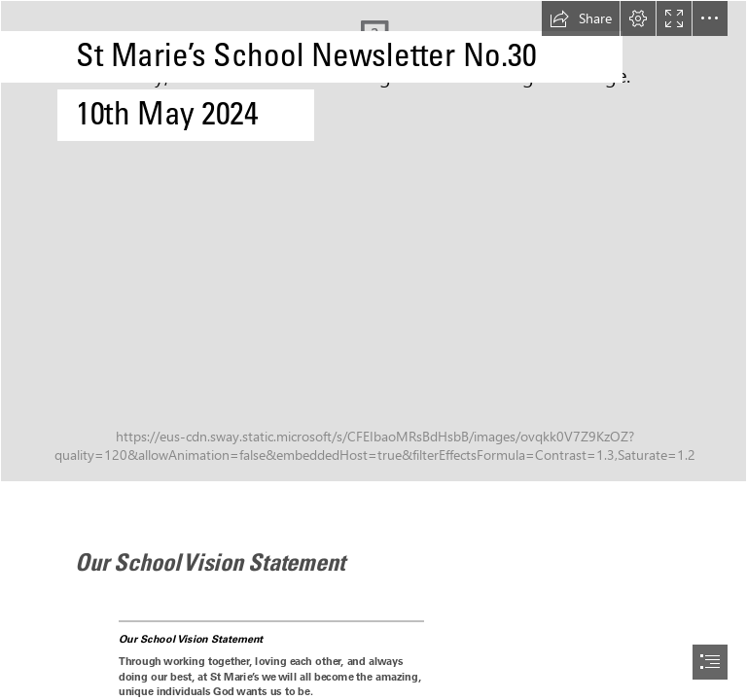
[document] (373, 350)
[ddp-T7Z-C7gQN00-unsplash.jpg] (373, 241)
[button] (581, 18)
